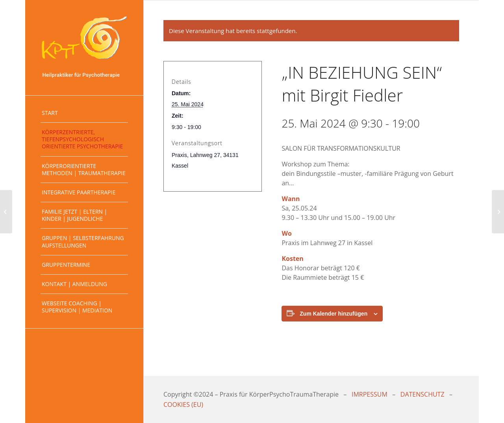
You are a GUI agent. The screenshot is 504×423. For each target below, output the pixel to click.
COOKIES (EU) (183, 405)
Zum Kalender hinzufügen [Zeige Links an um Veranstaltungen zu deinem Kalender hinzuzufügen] (334, 314)
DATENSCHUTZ (422, 394)
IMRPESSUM (370, 394)
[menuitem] (84, 113)
